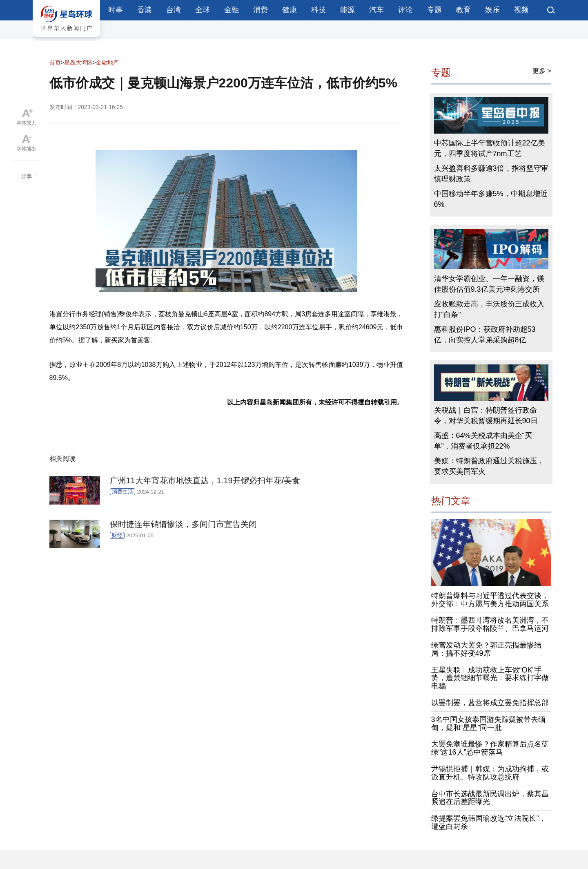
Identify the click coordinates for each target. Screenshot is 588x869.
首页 (55, 63)
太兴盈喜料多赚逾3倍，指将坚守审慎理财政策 (491, 174)
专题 (434, 10)
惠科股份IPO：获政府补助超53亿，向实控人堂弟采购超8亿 (485, 335)
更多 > (542, 71)
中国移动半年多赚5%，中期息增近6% (491, 199)
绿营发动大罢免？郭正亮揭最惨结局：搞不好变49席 (486, 649)
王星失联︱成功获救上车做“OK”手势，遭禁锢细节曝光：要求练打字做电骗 (490, 678)
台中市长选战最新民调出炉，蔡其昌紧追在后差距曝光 (490, 798)
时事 (116, 10)
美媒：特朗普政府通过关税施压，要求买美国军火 (489, 466)
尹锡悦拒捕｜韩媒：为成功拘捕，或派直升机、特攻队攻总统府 (490, 773)
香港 (145, 10)
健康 (290, 10)
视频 (521, 10)
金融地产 (107, 63)
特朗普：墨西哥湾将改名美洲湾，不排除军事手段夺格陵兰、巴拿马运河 (490, 624)
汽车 (376, 10)
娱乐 (492, 10)
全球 (203, 10)
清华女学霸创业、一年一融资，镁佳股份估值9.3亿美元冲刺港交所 (489, 284)
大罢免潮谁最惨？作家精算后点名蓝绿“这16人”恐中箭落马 (490, 748)
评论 (405, 10)
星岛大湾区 (78, 63)
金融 (232, 10)
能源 (347, 10)
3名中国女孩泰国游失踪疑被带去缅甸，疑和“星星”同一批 (488, 724)
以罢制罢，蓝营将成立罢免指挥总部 (490, 703)
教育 (463, 10)
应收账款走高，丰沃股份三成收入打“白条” (489, 309)
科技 (318, 10)
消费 (261, 10)
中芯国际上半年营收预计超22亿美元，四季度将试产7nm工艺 (490, 148)
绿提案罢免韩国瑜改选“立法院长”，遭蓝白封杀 (489, 822)
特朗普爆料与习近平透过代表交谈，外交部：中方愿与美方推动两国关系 (490, 600)
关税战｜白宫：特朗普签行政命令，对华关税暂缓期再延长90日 (486, 416)
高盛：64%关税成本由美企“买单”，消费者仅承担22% (483, 441)
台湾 (174, 10)
